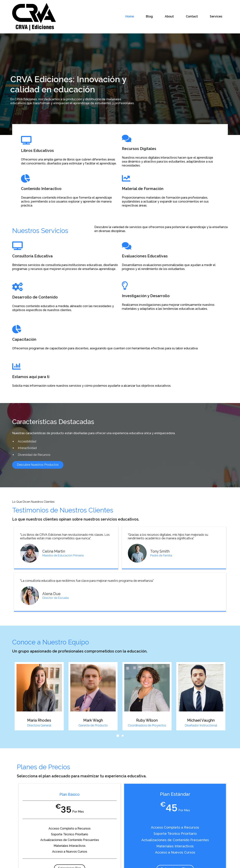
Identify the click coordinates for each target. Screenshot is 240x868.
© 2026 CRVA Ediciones (120, 862)
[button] (118, 632)
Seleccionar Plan (53, 770)
